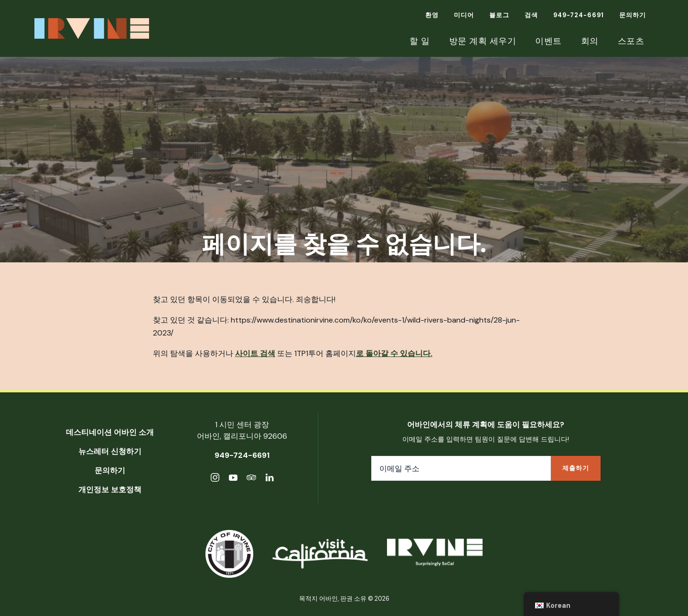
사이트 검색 (255, 353)
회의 (590, 41)
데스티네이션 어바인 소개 (110, 432)
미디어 (464, 15)
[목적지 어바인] (435, 554)
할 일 (420, 41)
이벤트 (548, 41)
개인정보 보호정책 (110, 490)
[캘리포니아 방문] (320, 554)
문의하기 (633, 15)
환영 (432, 15)
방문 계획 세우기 (483, 41)
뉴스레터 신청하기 (110, 451)
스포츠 (631, 41)
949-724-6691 (579, 15)
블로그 (499, 15)
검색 (531, 15)
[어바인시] (229, 554)
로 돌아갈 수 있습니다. (394, 353)
